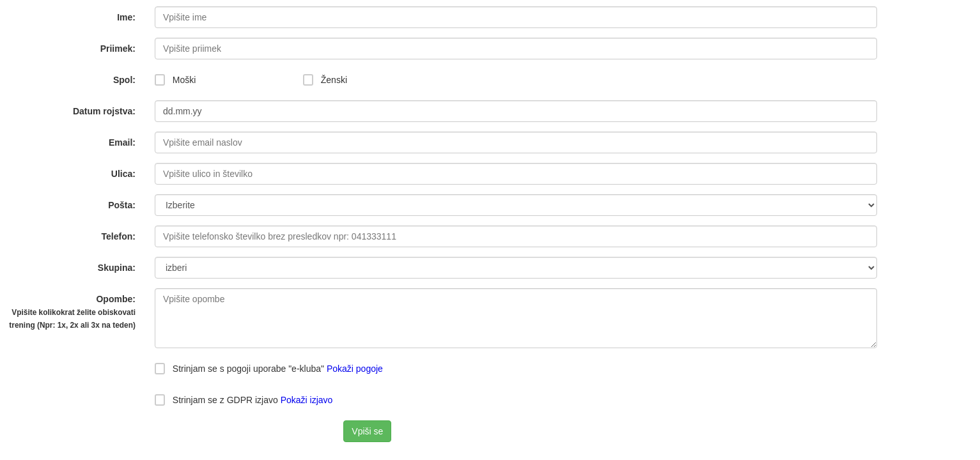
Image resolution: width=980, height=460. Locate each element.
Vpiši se (367, 431)
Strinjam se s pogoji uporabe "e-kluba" (239, 369)
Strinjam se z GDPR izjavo (244, 400)
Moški (175, 80)
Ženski (325, 80)
